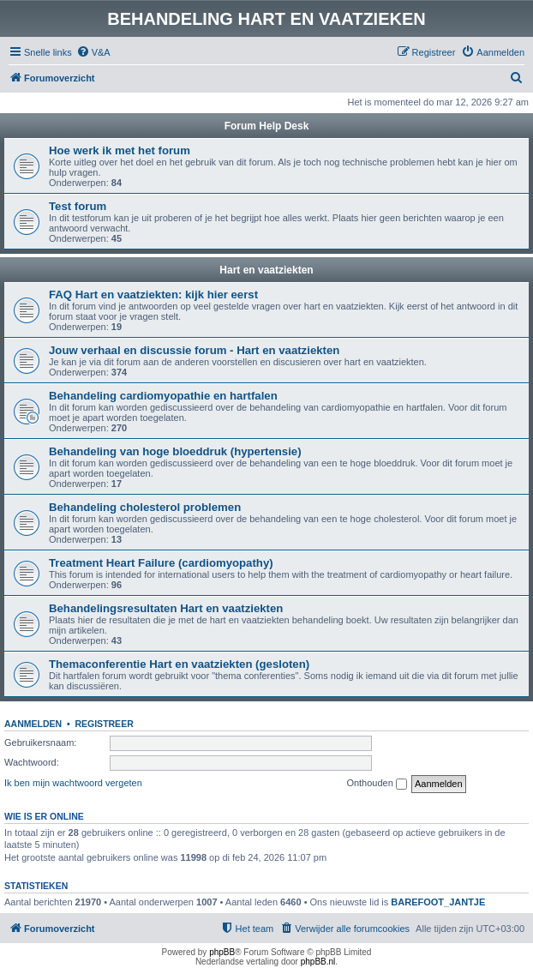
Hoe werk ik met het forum (120, 150)
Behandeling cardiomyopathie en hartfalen (163, 396)
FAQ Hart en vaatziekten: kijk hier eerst (153, 295)
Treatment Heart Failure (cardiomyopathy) (161, 563)
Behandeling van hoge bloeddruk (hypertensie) (175, 451)
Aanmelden (33, 724)
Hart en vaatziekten (266, 270)
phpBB (222, 952)
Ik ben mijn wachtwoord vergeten (73, 783)
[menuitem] (93, 52)
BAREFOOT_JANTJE (438, 902)
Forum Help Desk (267, 126)
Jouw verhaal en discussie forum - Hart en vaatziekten (194, 350)
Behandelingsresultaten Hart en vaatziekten (166, 608)
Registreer (104, 724)
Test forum (78, 206)
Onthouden (377, 784)
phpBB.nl (318, 962)
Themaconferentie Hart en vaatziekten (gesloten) (179, 664)
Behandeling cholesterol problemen (145, 507)
